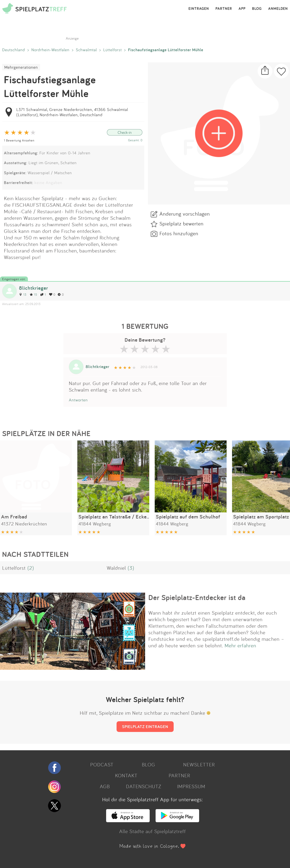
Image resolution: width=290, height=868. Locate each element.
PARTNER (224, 9)
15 (33, 294)
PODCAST (102, 764)
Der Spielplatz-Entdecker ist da (197, 597)
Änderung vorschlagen (185, 214)
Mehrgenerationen (21, 67)
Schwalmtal (86, 50)
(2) (31, 568)
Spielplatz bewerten (181, 223)
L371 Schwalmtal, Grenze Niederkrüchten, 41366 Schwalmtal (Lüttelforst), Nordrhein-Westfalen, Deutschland (72, 112)
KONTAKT (126, 775)
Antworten (78, 400)
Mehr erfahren (240, 645)
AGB (105, 786)
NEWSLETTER (199, 764)
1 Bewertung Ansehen (19, 140)
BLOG (257, 9)
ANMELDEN (278, 9)
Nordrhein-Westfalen (50, 50)
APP (242, 9)
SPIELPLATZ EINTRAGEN (145, 726)
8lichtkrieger (34, 288)
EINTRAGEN (199, 9)
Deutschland (14, 50)
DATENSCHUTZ (144, 786)
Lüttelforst (113, 50)
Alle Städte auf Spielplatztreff (153, 831)
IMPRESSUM (191, 786)
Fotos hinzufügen (179, 233)
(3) (131, 568)
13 (23, 294)
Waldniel (116, 568)
